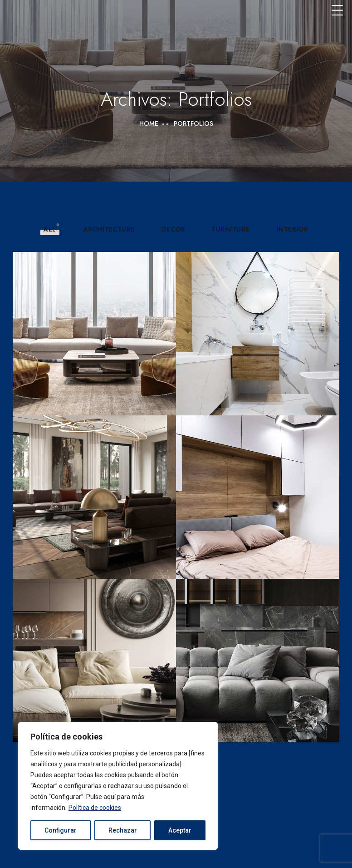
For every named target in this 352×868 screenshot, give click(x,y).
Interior (293, 229)
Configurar (61, 830)
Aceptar (180, 830)
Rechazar (123, 830)
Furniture (231, 229)
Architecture (109, 229)
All (50, 229)
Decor (174, 229)
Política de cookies (95, 808)
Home (149, 123)
